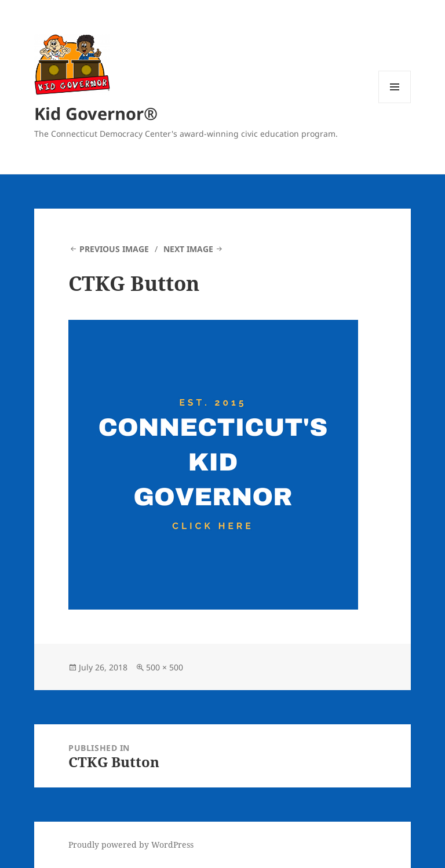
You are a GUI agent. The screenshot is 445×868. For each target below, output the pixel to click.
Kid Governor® (96, 113)
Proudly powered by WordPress (131, 845)
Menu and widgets (395, 103)
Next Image (188, 249)
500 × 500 (165, 667)
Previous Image (114, 249)
